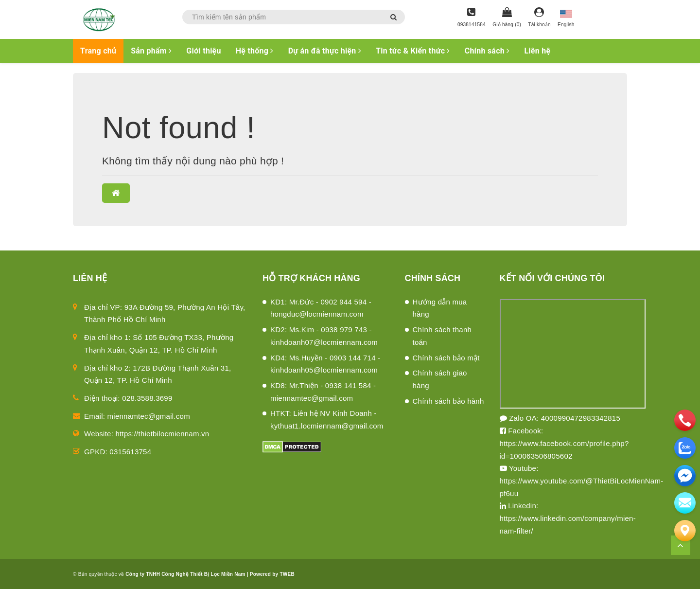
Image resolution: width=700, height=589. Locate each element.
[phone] (685, 420)
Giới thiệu (203, 51)
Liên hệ (537, 51)
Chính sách (487, 51)
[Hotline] (472, 18)
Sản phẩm (151, 51)
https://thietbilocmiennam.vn (163, 434)
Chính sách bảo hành (448, 401)
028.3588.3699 (147, 398)
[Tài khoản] (539, 18)
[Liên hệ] (685, 531)
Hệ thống (255, 51)
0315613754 (130, 452)
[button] (116, 193)
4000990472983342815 (581, 418)
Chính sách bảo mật (446, 358)
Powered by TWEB (272, 574)
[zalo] (685, 448)
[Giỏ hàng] (507, 18)
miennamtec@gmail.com (149, 416)
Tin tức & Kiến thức (413, 51)
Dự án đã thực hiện (325, 51)
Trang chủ (98, 51)
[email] (685, 476)
